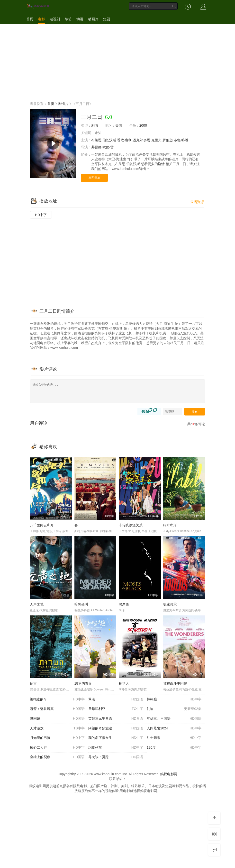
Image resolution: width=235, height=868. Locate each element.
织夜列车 (116, 748)
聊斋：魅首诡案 (57, 709)
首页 (30, 19)
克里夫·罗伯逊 (162, 140)
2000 (143, 125)
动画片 (93, 19)
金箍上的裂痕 (57, 757)
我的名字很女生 (116, 738)
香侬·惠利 (124, 140)
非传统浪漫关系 (131, 525)
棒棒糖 (174, 699)
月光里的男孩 (57, 738)
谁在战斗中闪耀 (175, 683)
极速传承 (170, 604)
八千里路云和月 (42, 525)
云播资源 (197, 202)
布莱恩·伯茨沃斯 (104, 140)
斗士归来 (174, 738)
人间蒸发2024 (174, 728)
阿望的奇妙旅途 (116, 728)
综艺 (68, 19)
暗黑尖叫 (81, 604)
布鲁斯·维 (181, 140)
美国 (119, 125)
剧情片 (63, 104)
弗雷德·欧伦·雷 (102, 147)
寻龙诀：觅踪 (116, 757)
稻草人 (124, 683)
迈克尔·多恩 (142, 140)
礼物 (174, 709)
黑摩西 (124, 604)
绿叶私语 (170, 525)
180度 (174, 748)
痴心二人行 (57, 748)
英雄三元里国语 (174, 719)
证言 (33, 683)
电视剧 (55, 19)
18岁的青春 (83, 683)
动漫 (80, 19)
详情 (145, 169)
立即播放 (94, 178)
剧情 (95, 125)
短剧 (107, 19)
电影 (41, 19)
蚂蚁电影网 (169, 774)
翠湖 (116, 699)
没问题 (57, 719)
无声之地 (37, 604)
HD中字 (41, 215)
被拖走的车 (57, 699)
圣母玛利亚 (116, 709)
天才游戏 (57, 728)
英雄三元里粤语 (116, 719)
